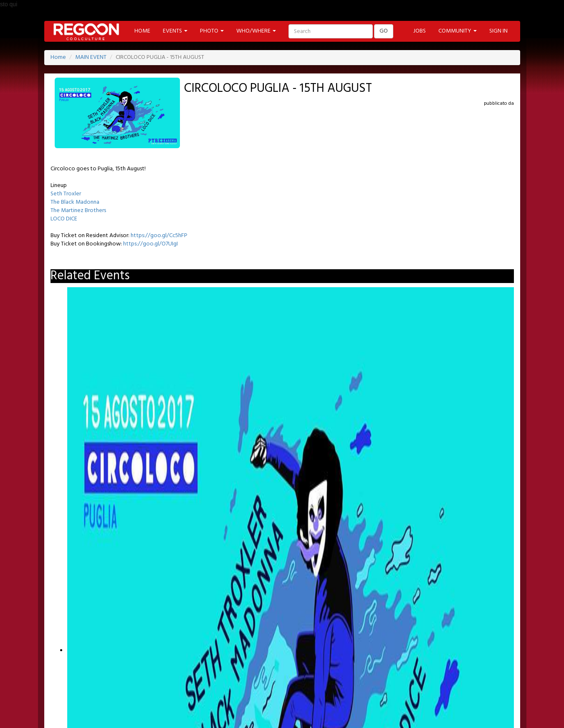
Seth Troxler (66, 194)
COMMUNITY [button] (458, 31)
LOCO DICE (64, 219)
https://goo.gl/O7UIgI (150, 244)
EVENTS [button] (175, 31)
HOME (142, 31)
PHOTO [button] (212, 31)
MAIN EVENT (91, 57)
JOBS (420, 31)
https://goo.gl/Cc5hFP (159, 236)
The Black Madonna (75, 202)
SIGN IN (498, 31)
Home (58, 57)
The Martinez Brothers (78, 211)
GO (384, 31)
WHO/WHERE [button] (256, 31)
